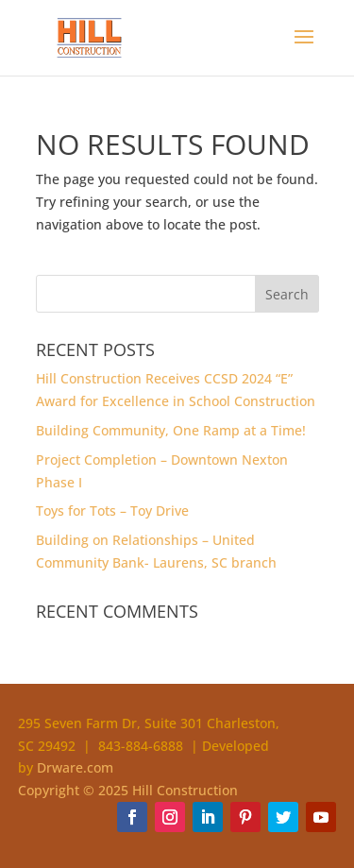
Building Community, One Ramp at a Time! (171, 430)
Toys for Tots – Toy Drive (112, 511)
